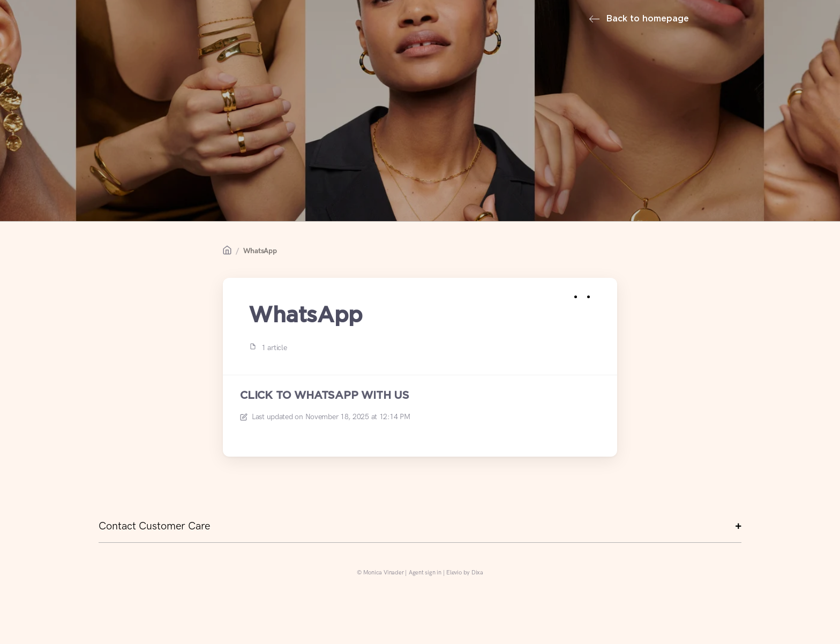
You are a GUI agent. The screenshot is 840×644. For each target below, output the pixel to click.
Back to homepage (639, 19)
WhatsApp (260, 251)
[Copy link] (600, 295)
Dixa (477, 573)
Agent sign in (425, 573)
